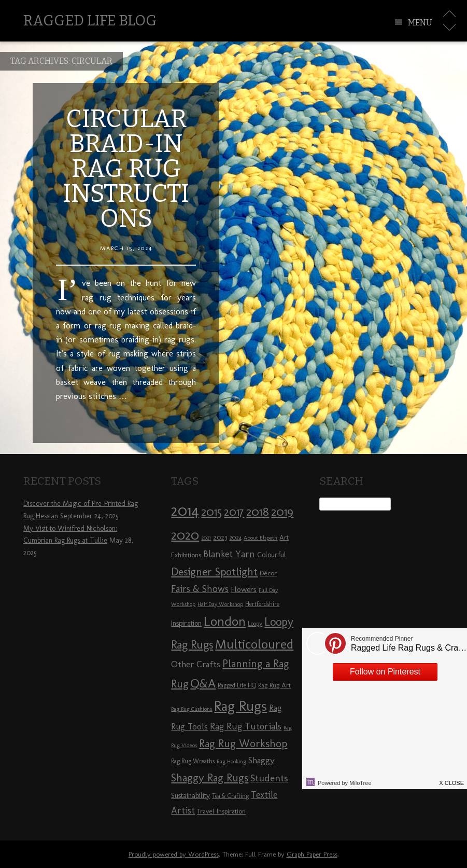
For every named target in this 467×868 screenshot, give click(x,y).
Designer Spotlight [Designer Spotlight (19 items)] (214, 571)
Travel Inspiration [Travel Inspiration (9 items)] (221, 811)
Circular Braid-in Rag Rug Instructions (126, 169)
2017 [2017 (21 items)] (234, 512)
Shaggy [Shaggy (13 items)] (261, 760)
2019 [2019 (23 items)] (282, 512)
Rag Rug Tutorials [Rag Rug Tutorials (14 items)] (246, 726)
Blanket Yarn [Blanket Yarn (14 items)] (229, 554)
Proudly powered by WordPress (174, 854)
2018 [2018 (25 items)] (258, 511)
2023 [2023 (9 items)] (220, 537)
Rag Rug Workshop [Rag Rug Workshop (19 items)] (243, 743)
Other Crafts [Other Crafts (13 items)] (196, 664)
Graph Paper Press (312, 854)
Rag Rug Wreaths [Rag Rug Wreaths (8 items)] (193, 761)
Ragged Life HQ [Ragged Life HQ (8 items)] (237, 685)
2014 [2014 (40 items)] (185, 510)
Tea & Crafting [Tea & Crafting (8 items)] (230, 796)
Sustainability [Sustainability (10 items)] (190, 796)
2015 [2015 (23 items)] (211, 512)
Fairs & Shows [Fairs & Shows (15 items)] (200, 589)
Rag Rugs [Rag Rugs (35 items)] (240, 706)
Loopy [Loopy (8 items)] (255, 624)
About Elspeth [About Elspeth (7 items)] (260, 538)
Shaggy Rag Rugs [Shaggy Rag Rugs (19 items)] (210, 777)
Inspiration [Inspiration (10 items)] (186, 623)
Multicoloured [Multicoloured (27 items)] (254, 644)
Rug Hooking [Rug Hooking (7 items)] (231, 761)
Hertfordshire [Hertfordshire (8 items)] (262, 604)
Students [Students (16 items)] (269, 778)
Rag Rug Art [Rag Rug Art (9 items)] (274, 685)
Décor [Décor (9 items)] (268, 573)
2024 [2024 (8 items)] (235, 538)
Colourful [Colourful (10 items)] (272, 555)
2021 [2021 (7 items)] (206, 538)
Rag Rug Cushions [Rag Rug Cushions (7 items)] (192, 709)
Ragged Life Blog (90, 20)
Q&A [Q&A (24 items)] (203, 683)
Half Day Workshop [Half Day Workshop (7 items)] (220, 604)
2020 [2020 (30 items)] (185, 535)
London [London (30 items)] (225, 621)
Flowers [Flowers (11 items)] (244, 589)
